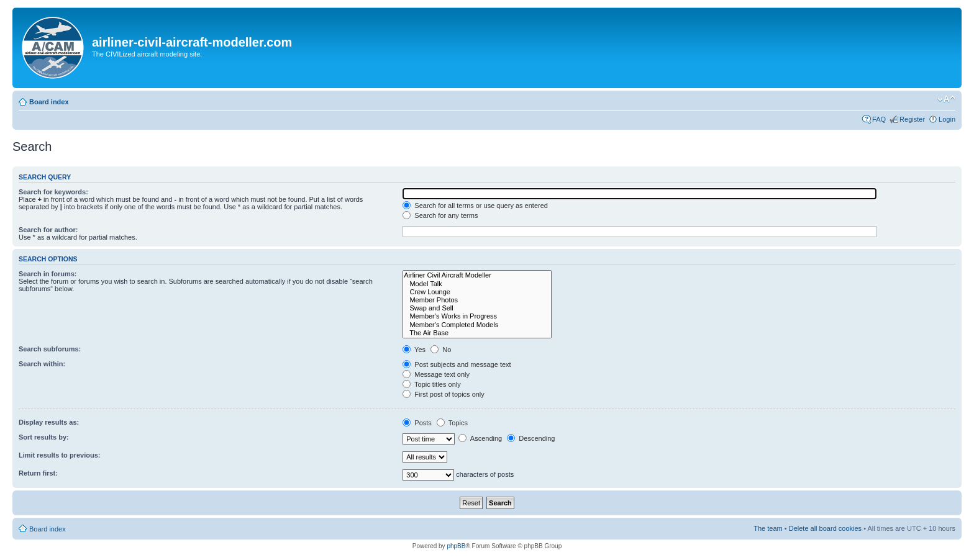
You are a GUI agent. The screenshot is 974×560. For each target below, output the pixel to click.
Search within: (42, 364)
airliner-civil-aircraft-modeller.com (192, 42)
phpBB (456, 546)
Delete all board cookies (825, 528)
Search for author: (48, 230)
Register (912, 119)
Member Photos (477, 300)
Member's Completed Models (477, 325)
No (441, 350)
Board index (49, 102)
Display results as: (49, 422)
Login (947, 119)
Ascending (480, 438)
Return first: (38, 473)
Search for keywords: (53, 192)
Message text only (436, 374)
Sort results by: (44, 437)
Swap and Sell (477, 308)
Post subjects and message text (457, 364)
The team (768, 528)
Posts (417, 423)
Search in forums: (48, 274)
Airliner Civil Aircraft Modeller (477, 275)
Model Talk (477, 284)
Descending (531, 438)
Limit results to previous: (59, 455)
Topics (452, 423)
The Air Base (477, 333)
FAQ (879, 119)
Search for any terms (440, 215)
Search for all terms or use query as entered (475, 205)
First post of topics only (444, 394)
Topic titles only (431, 384)
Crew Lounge (477, 292)
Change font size (946, 99)
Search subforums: (50, 349)
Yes (414, 350)
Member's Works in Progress (477, 316)
